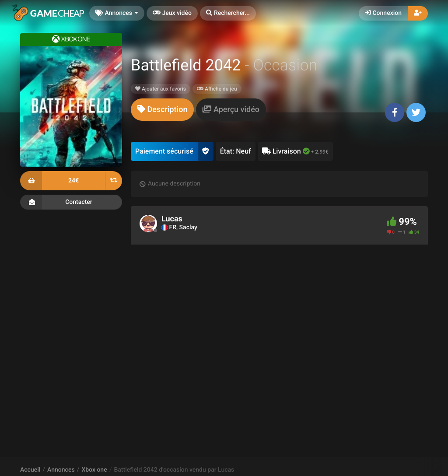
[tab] (162, 110)
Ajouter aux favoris (161, 89)
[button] (228, 13)
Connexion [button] (383, 13)
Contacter (71, 202)
